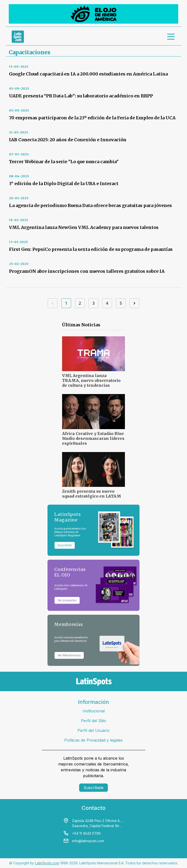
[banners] (93, 14)
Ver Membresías (69, 655)
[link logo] (18, 37)
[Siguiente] (134, 303)
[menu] (171, 37)
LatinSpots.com (47, 863)
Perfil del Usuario (93, 730)
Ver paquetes (67, 600)
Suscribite (65, 545)
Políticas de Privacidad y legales (93, 740)
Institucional (94, 711)
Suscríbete (93, 788)
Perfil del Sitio (93, 721)
